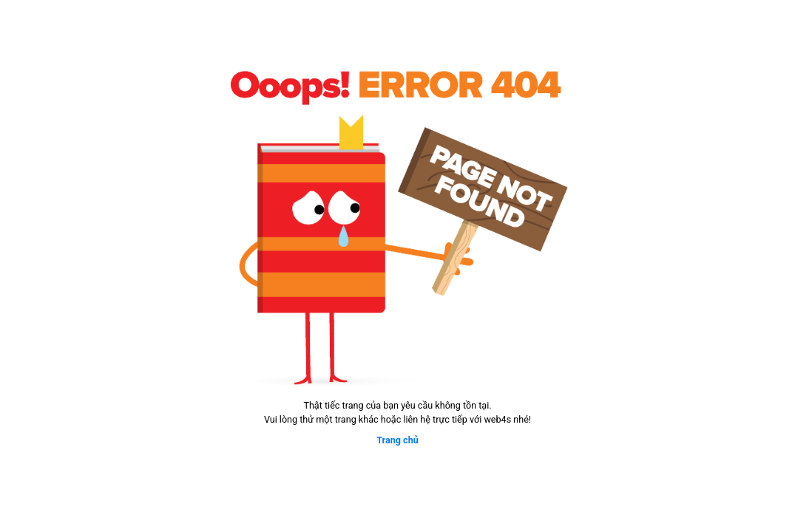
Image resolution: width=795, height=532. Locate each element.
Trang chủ (397, 440)
